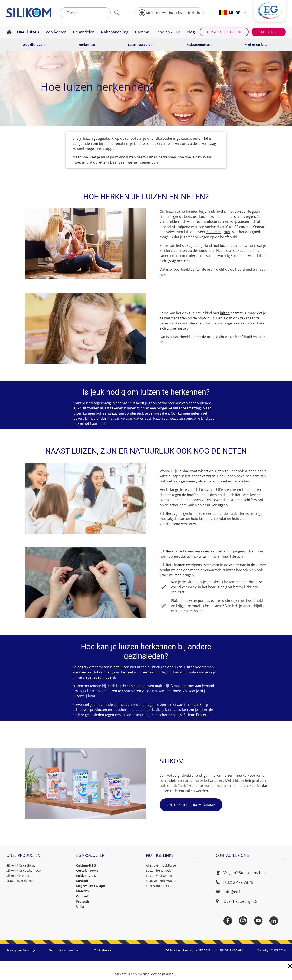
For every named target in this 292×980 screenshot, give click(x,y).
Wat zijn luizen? (34, 45)
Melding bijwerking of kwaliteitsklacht (169, 13)
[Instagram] (243, 921)
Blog (191, 32)
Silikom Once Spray (21, 865)
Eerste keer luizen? (224, 32)
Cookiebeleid (103, 950)
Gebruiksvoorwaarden (64, 950)
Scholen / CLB (168, 32)
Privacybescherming (21, 950)
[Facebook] (228, 921)
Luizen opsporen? (141, 45)
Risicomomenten (199, 45)
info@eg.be (230, 892)
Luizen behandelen (160, 870)
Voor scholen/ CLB (159, 886)
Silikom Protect (196, 715)
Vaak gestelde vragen (161, 881)
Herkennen (87, 45)
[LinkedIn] (274, 921)
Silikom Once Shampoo (24, 871)
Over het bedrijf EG (240, 901)
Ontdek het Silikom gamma (191, 805)
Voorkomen (56, 32)
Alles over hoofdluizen (162, 865)
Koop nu (269, 32)
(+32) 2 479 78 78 (235, 882)
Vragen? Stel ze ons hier (241, 873)
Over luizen (28, 32)
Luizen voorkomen (199, 667)
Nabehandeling (115, 32)
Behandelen (84, 32)
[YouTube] (258, 921)
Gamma (142, 32)
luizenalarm (120, 143)
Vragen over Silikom (20, 881)
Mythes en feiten (257, 45)
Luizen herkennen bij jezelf (94, 686)
